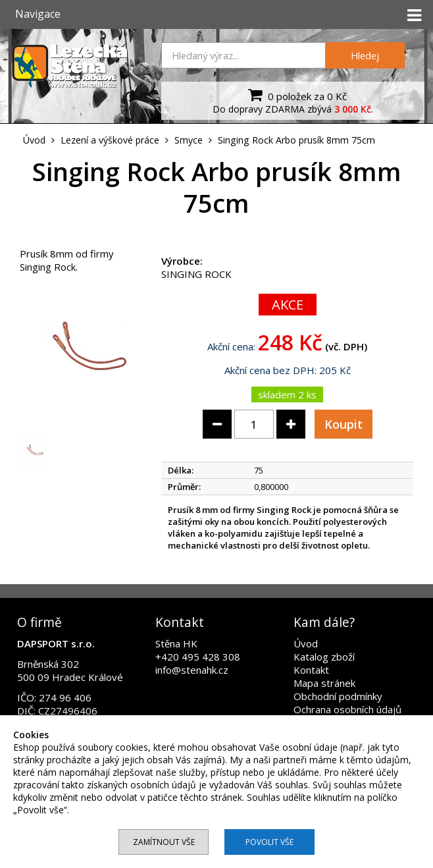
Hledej (365, 55)
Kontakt (311, 670)
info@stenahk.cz (192, 670)
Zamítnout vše (164, 842)
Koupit (344, 424)
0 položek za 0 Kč (296, 95)
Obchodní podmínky (338, 696)
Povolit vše (269, 842)
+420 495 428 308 (198, 657)
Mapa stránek (324, 683)
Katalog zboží (324, 657)
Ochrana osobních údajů (347, 709)
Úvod (306, 643)
